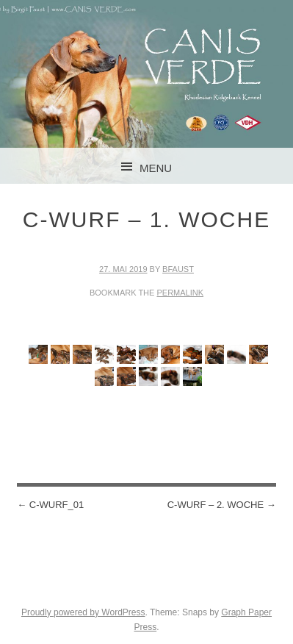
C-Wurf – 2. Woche (222, 505)
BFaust (178, 269)
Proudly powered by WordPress (83, 612)
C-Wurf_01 (50, 505)
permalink (180, 293)
